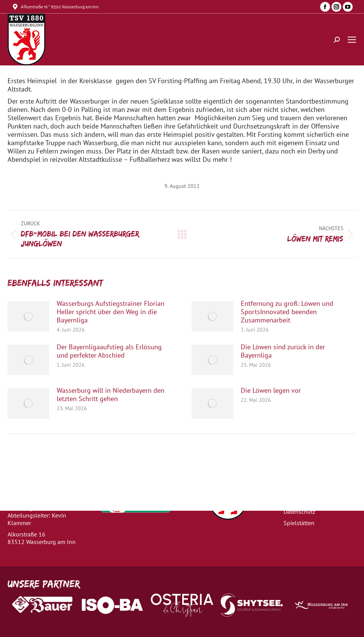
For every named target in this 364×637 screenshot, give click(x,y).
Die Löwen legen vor (271, 391)
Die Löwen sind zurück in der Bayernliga (283, 351)
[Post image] (28, 316)
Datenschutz (299, 511)
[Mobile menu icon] (352, 40)
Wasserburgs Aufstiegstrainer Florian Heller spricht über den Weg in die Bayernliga (111, 312)
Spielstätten (299, 523)
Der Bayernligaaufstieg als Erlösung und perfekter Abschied (109, 351)
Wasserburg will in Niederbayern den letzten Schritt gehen (111, 395)
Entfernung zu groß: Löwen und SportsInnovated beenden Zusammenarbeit (287, 312)
